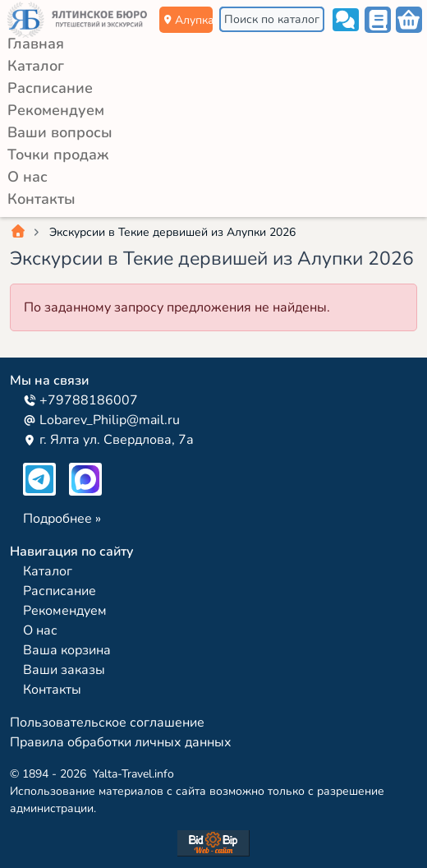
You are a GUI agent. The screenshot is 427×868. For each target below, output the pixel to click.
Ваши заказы (64, 670)
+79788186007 (80, 400)
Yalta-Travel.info (133, 774)
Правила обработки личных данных (121, 742)
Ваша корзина (67, 650)
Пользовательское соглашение (107, 723)
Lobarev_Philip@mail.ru (101, 420)
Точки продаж (58, 155)
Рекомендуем (56, 110)
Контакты (41, 199)
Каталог (36, 66)
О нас (28, 177)
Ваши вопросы (60, 132)
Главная (36, 44)
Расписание (50, 88)
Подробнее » (62, 519)
